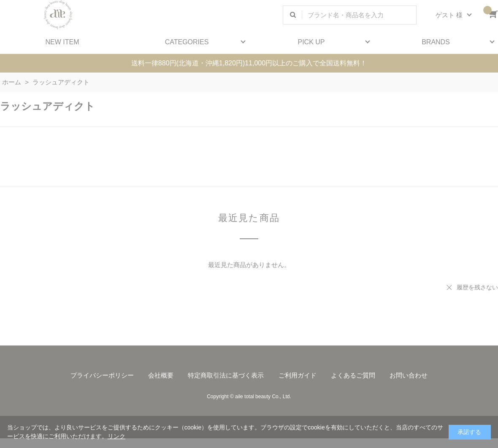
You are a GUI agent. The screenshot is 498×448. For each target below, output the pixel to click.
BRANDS (436, 42)
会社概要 (161, 375)
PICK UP (311, 42)
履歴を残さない (477, 287)
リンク (116, 436)
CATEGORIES (187, 42)
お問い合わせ (409, 375)
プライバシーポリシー (102, 375)
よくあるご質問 (353, 375)
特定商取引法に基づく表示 (226, 375)
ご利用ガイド (298, 375)
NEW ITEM (62, 42)
